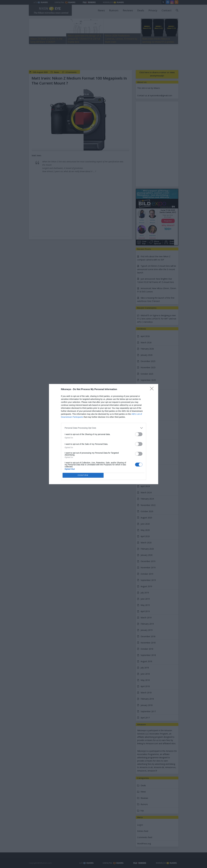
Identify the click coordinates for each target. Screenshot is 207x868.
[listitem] (104, 428)
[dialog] (104, 434)
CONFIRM (83, 475)
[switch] (139, 434)
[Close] (153, 389)
